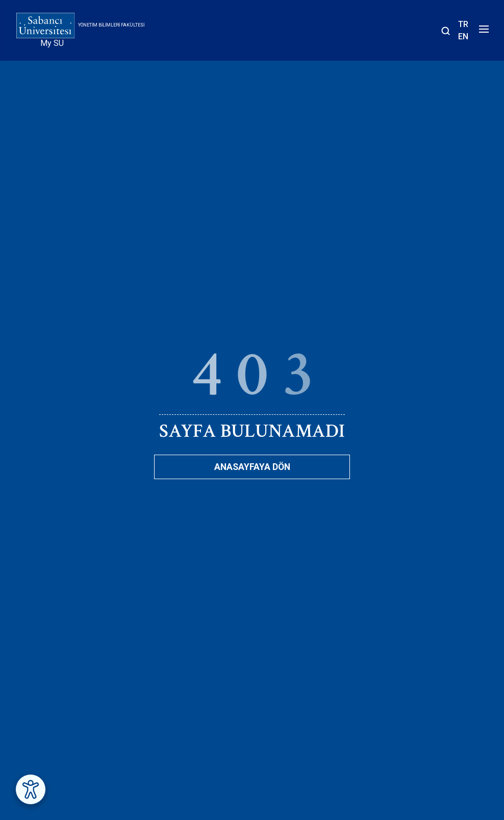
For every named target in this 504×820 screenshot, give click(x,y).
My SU (52, 43)
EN (463, 36)
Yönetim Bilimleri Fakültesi (111, 25)
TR (463, 24)
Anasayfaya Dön (252, 467)
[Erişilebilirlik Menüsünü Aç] (31, 789)
